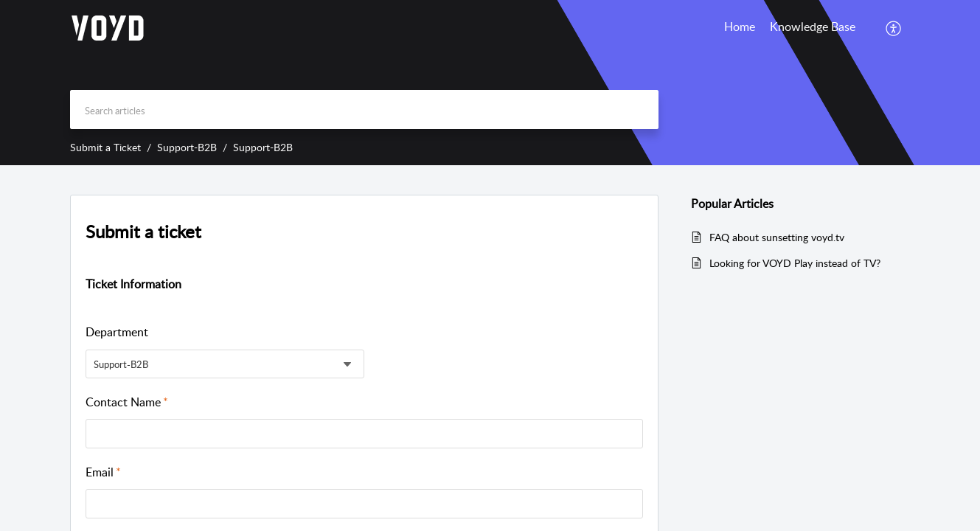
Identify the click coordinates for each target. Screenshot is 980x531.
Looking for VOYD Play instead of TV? (795, 263)
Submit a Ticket (105, 147)
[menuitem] (894, 28)
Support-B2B (187, 147)
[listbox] (225, 364)
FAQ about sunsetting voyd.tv (777, 237)
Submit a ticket (143, 231)
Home (740, 27)
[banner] (490, 83)
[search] (364, 110)
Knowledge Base (813, 27)
